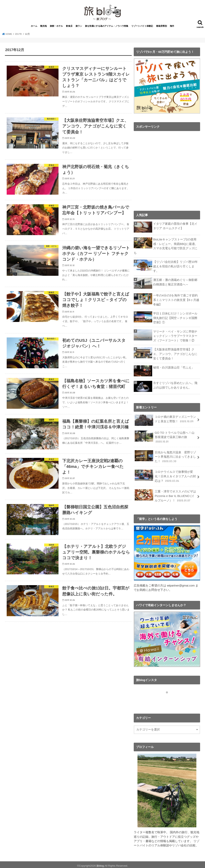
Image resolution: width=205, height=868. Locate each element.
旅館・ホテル (56, 28)
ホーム (34, 28)
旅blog (100, 863)
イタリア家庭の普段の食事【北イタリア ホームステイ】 (175, 228)
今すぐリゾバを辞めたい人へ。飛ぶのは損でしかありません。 (175, 385)
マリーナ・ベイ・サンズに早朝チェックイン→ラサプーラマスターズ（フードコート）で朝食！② (175, 336)
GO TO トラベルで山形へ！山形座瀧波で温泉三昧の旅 (164, 437)
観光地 (43, 28)
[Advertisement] (167, 172)
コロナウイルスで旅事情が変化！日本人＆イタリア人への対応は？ (165, 475)
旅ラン (79, 28)
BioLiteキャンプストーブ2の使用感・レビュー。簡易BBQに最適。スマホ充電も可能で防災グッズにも (166, 248)
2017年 (19, 36)
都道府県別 (162, 28)
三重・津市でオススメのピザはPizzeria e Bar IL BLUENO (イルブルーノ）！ (165, 494)
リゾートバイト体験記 (142, 28)
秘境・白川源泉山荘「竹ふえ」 (174, 367)
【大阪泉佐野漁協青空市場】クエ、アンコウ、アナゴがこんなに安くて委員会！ (175, 354)
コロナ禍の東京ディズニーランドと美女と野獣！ (165, 420)
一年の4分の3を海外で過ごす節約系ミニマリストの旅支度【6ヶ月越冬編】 (176, 301)
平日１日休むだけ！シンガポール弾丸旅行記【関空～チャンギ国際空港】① (175, 319)
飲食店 (69, 28)
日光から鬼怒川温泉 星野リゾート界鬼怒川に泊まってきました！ (165, 456)
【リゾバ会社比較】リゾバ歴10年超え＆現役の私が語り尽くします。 (175, 268)
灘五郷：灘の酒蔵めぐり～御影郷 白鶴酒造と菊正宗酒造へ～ (175, 283)
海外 (172, 28)
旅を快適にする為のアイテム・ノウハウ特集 (107, 28)
